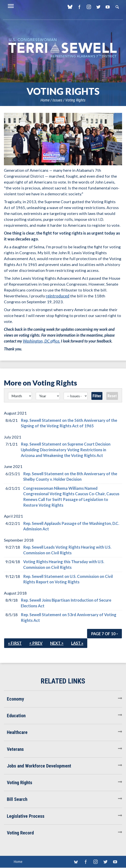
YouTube (108, 7)
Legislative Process (26, 816)
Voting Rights (75, 100)
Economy (16, 699)
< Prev (36, 643)
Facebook (79, 7)
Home (45, 100)
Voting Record (20, 833)
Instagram (89, 7)
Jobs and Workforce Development (39, 766)
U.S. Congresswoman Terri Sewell (63, 48)
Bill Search (17, 799)
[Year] (48, 396)
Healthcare (17, 732)
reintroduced (58, 296)
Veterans (15, 749)
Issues (57, 100)
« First (15, 643)
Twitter (98, 7)
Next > (57, 643)
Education (16, 716)
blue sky (70, 7)
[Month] (20, 396)
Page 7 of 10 (104, 634)
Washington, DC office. (41, 341)
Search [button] (117, 7)
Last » (77, 643)
